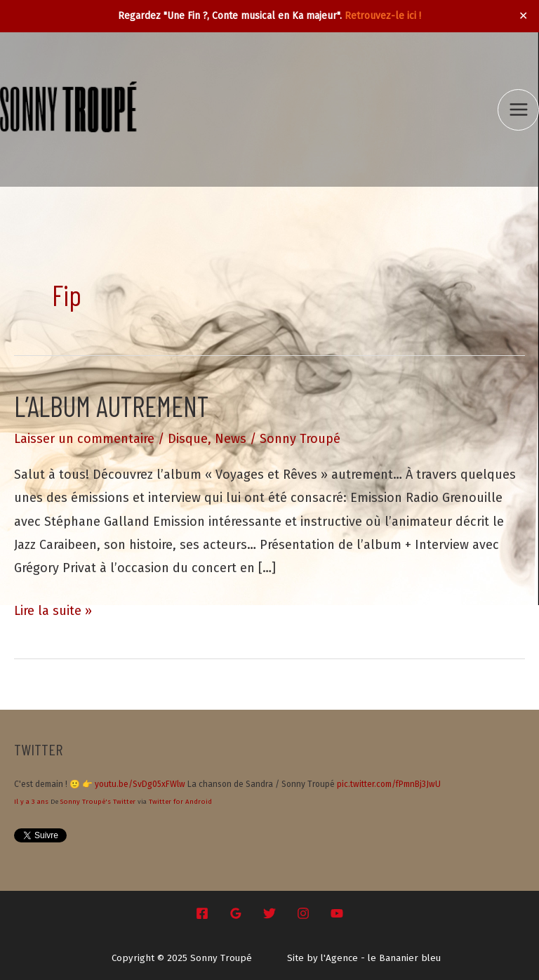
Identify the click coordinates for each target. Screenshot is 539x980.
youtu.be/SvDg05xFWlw (140, 784)
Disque (188, 439)
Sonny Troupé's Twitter (98, 802)
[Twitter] (269, 913)
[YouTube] (337, 913)
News (231, 439)
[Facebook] (202, 913)
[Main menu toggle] (518, 110)
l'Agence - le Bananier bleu (381, 958)
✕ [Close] (524, 16)
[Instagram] (303, 913)
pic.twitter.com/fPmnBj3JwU (389, 784)
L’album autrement (111, 406)
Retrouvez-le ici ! (383, 16)
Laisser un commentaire (84, 439)
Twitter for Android (180, 802)
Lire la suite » (53, 611)
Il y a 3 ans (31, 802)
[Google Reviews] (236, 913)
